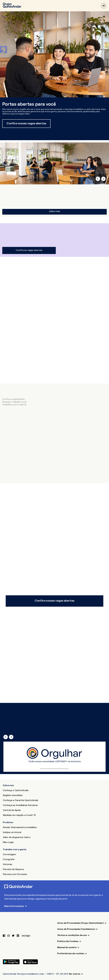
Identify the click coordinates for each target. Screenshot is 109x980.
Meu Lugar (8, 842)
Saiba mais (55, 211)
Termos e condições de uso (72, 935)
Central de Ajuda (12, 810)
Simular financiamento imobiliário (20, 827)
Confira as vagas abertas (29, 250)
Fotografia (9, 860)
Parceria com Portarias (15, 874)
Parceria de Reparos (13, 869)
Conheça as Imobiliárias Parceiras (20, 805)
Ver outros (74, 974)
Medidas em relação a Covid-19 (19, 815)
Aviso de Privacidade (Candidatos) (76, 929)
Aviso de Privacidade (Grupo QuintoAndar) (80, 923)
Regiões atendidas (13, 795)
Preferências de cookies (71, 954)
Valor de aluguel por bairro (17, 837)
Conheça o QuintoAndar (16, 790)
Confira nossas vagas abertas (26, 124)
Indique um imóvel (12, 832)
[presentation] (98, 179)
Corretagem (9, 855)
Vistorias (8, 864)
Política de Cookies (68, 941)
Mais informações (14, 906)
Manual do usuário (67, 948)
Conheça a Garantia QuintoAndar (21, 800)
